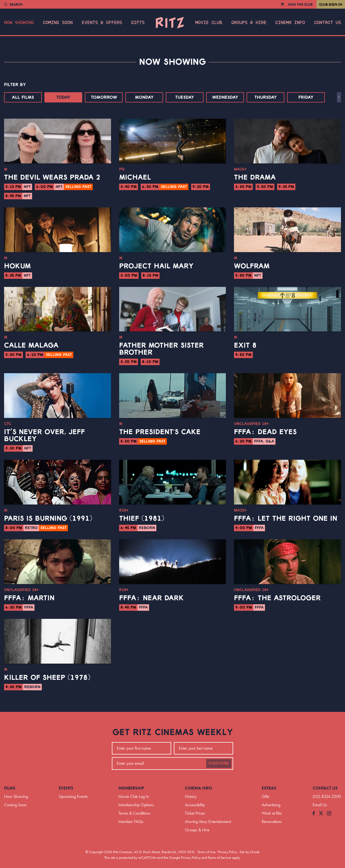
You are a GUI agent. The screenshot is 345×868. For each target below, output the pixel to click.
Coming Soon (58, 23)
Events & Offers (102, 23)
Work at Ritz (272, 813)
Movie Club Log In (134, 796)
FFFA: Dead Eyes (265, 432)
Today (63, 97)
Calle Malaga (31, 345)
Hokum (17, 266)
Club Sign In (331, 4)
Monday (144, 97)
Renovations (272, 821)
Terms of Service (220, 857)
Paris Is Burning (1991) (48, 519)
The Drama (255, 177)
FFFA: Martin (29, 598)
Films (10, 788)
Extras (269, 788)
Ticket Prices (195, 813)
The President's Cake (160, 432)
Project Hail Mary (156, 266)
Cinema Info (290, 23)
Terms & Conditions (134, 813)
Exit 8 (245, 345)
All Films (23, 97)
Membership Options (136, 805)
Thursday (266, 97)
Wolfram (252, 266)
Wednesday (225, 97)
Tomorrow (104, 97)
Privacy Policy (227, 852)
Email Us (320, 805)
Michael (135, 177)
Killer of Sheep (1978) (47, 678)
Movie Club (209, 23)
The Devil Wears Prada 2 (52, 177)
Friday (306, 97)
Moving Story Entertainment (208, 821)
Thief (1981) (142, 519)
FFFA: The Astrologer (277, 598)
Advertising (271, 805)
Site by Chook (249, 852)
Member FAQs (131, 821)
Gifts (138, 23)
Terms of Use (206, 852)
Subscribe (219, 763)
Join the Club (300, 4)
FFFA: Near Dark (151, 598)
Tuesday (185, 97)
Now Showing (19, 23)
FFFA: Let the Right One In (286, 519)
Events (66, 788)
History (191, 796)
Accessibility (195, 805)
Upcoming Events (73, 796)
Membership (131, 788)
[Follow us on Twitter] (321, 814)
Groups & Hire (249, 23)
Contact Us (327, 23)
